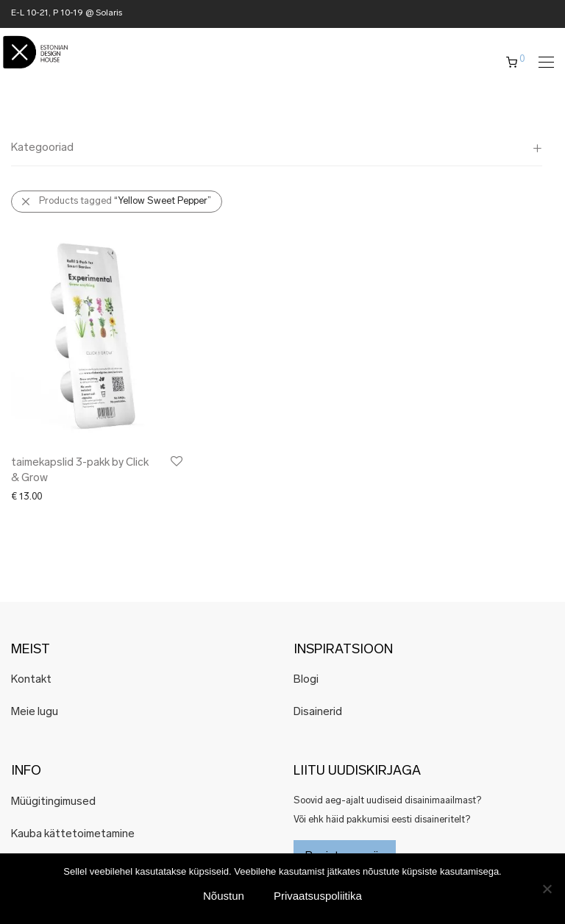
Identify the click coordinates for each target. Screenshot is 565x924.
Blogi (306, 680)
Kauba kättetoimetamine (73, 835)
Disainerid (318, 712)
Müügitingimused (53, 802)
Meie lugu (35, 712)
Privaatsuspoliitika (318, 896)
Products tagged (125, 201)
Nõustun (224, 896)
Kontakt (31, 680)
